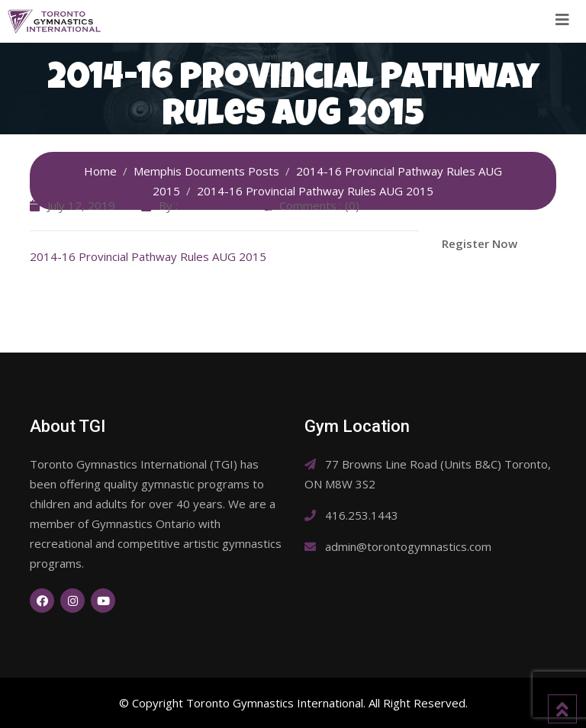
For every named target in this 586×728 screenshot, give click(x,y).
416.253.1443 (362, 515)
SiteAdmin (207, 205)
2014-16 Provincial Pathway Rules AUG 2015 (148, 256)
